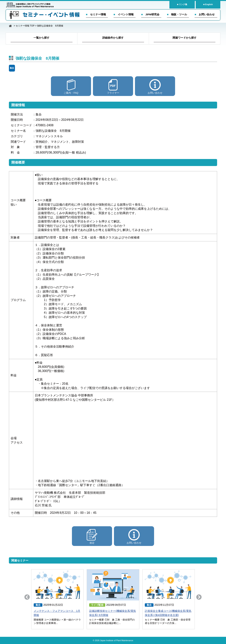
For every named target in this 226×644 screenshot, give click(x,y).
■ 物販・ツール (177, 14)
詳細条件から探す (113, 38)
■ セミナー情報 (96, 14)
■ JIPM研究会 (150, 14)
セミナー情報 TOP (25, 26)
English (209, 4)
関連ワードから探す (185, 38)
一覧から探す (41, 38)
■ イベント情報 (124, 14)
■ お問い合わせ (205, 14)
